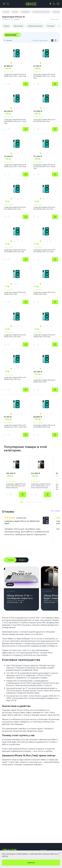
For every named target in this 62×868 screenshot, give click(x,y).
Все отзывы (56, 511)
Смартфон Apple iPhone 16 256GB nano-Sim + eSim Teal (15, 426)
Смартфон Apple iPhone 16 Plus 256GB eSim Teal (44, 426)
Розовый (51, 26)
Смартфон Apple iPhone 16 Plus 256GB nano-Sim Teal (15, 251)
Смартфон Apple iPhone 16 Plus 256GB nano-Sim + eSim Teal (15, 121)
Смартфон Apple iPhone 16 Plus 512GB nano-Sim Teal (44, 208)
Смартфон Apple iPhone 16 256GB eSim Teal (44, 293)
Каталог (7, 805)
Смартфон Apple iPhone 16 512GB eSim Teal (15, 293)
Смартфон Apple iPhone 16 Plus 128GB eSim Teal (15, 208)
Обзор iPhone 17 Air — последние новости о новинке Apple (20, 598)
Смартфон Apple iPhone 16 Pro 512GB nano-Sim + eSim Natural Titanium (41, 486)
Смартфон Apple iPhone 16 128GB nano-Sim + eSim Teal (15, 75)
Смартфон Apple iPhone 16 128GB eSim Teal (44, 381)
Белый (6, 26)
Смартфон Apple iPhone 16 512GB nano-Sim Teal (15, 336)
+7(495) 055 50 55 (14, 829)
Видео (22, 560)
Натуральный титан (35, 26)
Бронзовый (18, 26)
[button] (11, 63)
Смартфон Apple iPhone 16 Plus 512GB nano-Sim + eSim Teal (44, 167)
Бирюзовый (11, 35)
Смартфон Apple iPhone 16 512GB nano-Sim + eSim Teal (15, 166)
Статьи (11, 560)
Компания (9, 817)
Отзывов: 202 (21, 518)
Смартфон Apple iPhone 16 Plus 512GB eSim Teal (44, 120)
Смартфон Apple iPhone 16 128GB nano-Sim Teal (15, 378)
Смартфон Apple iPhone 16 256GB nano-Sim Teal (44, 336)
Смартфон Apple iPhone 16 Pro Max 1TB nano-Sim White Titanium (16, 486)
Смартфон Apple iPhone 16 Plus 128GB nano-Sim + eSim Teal (44, 76)
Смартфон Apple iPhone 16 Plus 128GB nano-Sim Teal (44, 251)
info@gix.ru (39, 829)
